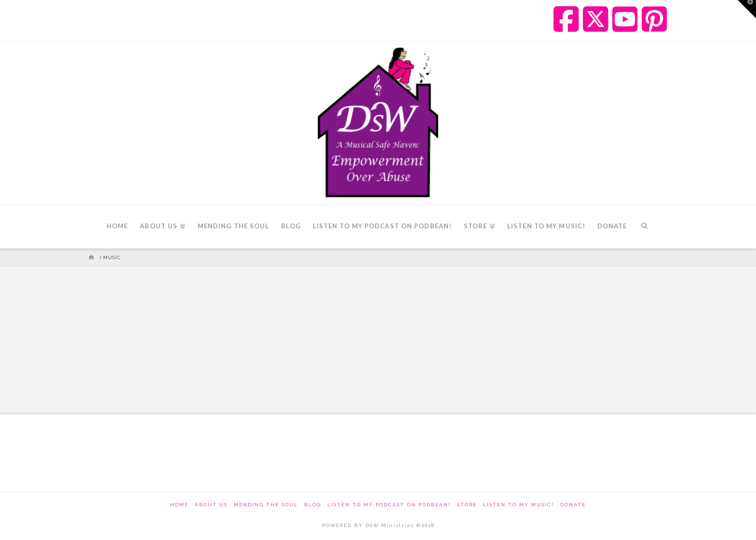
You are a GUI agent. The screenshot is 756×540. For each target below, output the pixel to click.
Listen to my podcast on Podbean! (389, 505)
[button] (747, 9)
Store (467, 505)
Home (179, 505)
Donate (573, 505)
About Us (211, 505)
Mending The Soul (266, 505)
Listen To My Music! (519, 505)
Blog (313, 505)
